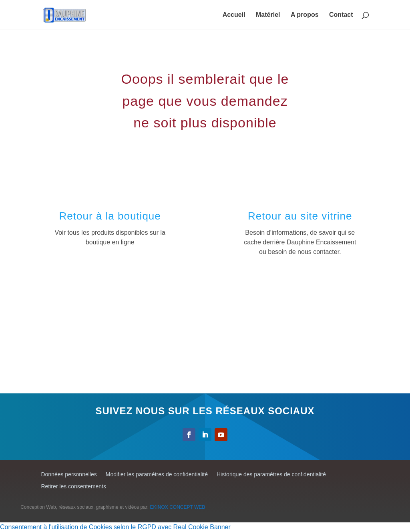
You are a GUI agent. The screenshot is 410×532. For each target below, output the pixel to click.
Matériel (268, 15)
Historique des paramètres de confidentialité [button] (271, 475)
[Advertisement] (205, 329)
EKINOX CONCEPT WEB (178, 507)
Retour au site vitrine (300, 216)
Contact (341, 15)
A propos (305, 15)
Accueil (234, 15)
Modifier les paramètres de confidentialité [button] (157, 475)
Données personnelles (69, 475)
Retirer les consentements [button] (73, 487)
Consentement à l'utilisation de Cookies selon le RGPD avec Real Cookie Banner (115, 527)
